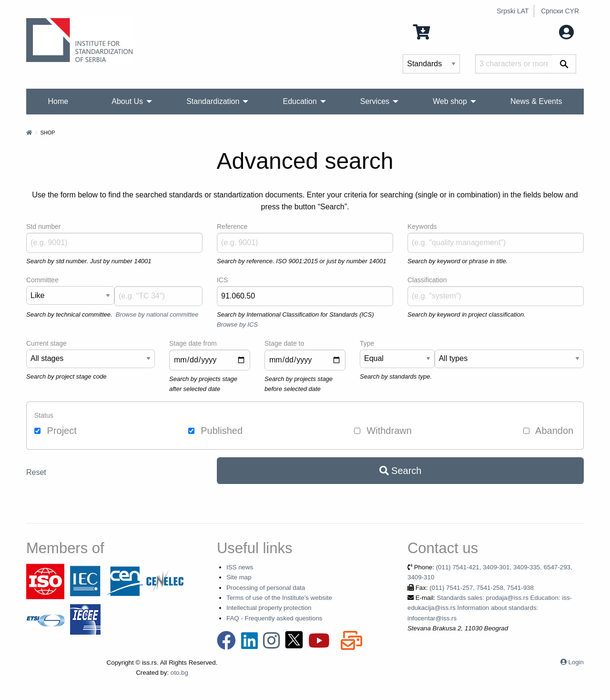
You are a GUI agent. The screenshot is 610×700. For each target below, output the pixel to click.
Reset (36, 472)
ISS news (240, 567)
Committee (42, 280)
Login (576, 662)
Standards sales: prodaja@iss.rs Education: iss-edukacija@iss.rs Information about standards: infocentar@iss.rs (490, 608)
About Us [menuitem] (127, 101)
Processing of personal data (266, 588)
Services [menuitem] (375, 101)
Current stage (46, 343)
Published (215, 431)
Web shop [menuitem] (450, 101)
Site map (239, 577)
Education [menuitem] (300, 101)
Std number (43, 226)
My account (544, 31)
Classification (427, 280)
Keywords (422, 226)
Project (56, 431)
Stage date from (193, 343)
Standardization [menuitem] (213, 101)
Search (401, 471)
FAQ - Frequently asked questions (274, 618)
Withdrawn (383, 431)
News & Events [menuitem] (536, 101)
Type (367, 343)
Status (44, 415)
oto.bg (179, 673)
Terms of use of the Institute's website (279, 598)
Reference (232, 226)
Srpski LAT (513, 11)
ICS (222, 280)
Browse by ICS (237, 324)
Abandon (549, 431)
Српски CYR (560, 11)
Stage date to (284, 343)
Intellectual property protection (269, 608)
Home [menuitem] (58, 101)
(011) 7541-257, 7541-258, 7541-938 (482, 588)
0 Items (437, 31)
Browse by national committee (157, 314)
